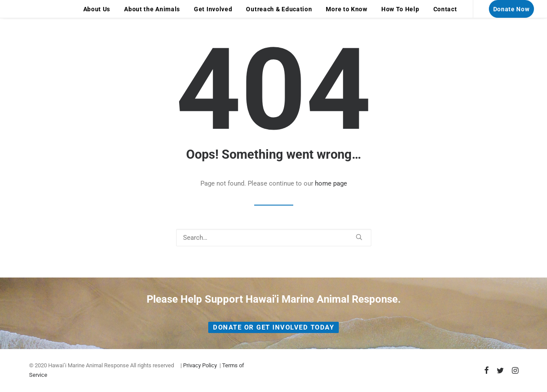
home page (331, 183)
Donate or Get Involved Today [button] (273, 327)
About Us (97, 9)
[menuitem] (97, 9)
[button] (359, 237)
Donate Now (511, 9)
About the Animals (152, 9)
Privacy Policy (200, 365)
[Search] (274, 238)
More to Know (346, 9)
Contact (445, 9)
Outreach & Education (279, 9)
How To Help (400, 9)
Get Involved (213, 9)
